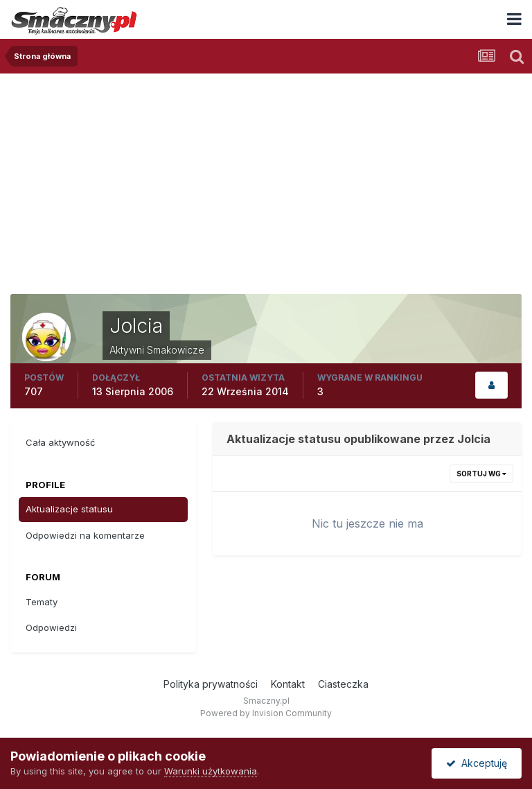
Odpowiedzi (51, 627)
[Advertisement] (266, 177)
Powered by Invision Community (266, 713)
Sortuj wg (481, 474)
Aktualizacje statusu (69, 509)
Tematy (42, 602)
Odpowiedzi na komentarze (85, 535)
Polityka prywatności (211, 684)
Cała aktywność (60, 442)
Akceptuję (477, 763)
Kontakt (288, 684)
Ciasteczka (343, 684)
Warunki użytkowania (211, 771)
